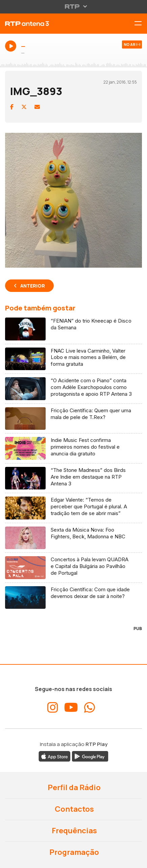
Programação (73, 852)
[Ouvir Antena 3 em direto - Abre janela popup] (73, 50)
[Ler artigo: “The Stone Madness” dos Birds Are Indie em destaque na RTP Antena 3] (73, 478)
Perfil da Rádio (73, 787)
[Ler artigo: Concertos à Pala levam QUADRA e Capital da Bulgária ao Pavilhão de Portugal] (73, 568)
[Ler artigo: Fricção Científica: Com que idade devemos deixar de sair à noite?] (73, 598)
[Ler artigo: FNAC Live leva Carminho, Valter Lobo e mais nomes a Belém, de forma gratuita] (73, 359)
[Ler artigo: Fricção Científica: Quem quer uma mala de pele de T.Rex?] (73, 419)
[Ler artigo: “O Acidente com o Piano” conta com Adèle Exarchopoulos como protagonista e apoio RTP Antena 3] (73, 389)
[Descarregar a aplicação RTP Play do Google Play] (90, 756)
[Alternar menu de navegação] (141, 24)
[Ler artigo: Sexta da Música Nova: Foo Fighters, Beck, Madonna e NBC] (73, 538)
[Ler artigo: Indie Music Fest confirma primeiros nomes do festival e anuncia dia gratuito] (73, 448)
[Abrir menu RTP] (73, 6)
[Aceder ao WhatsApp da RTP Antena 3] (90, 708)
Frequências (74, 831)
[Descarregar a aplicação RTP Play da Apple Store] (55, 756)
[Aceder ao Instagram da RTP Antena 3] (53, 708)
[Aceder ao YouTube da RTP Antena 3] (71, 708)
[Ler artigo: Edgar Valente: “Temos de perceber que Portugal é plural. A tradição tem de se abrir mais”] (73, 508)
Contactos (74, 809)
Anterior (33, 286)
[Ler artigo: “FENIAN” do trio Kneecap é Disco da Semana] (73, 329)
